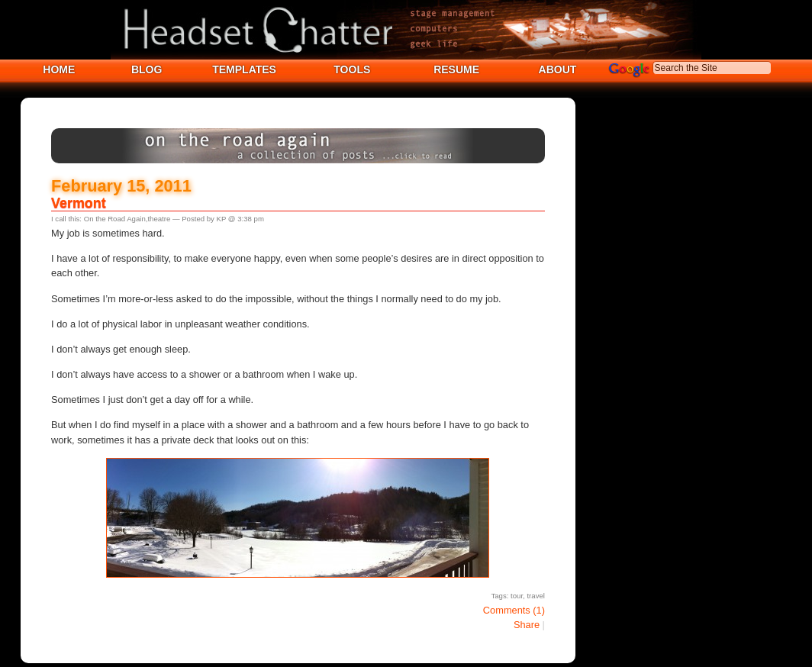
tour (517, 596)
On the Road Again (115, 219)
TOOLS (352, 69)
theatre (159, 219)
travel (535, 596)
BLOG (147, 69)
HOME (59, 69)
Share (527, 625)
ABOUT (558, 69)
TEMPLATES (244, 69)
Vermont (79, 203)
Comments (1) (514, 610)
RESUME (456, 69)
